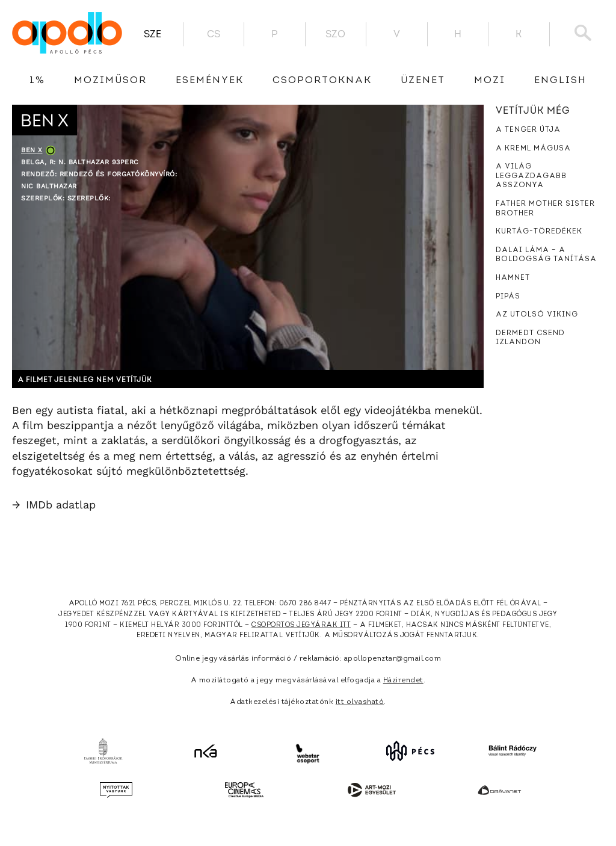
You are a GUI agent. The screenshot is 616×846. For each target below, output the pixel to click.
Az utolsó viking (537, 315)
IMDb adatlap (54, 505)
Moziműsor (110, 81)
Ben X (32, 150)
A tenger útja (528, 130)
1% (37, 81)
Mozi (490, 81)
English (560, 81)
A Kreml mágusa (533, 149)
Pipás (508, 297)
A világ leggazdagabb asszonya (531, 176)
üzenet (423, 81)
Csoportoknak (322, 81)
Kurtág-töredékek (539, 232)
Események (210, 81)
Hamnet (513, 278)
